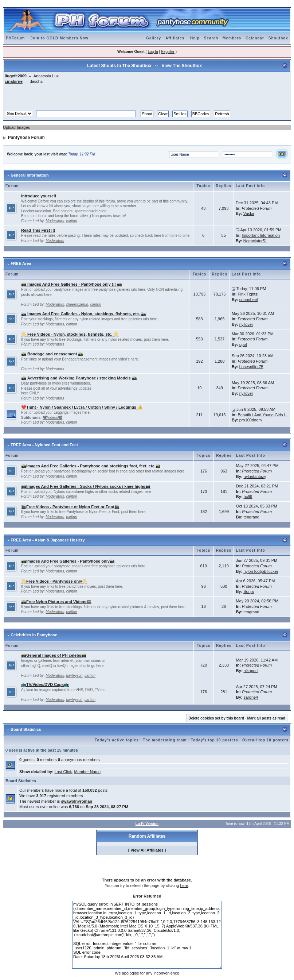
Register (168, 52)
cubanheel (249, 300)
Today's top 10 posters (215, 740)
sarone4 (251, 697)
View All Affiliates (147, 850)
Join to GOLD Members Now (60, 38)
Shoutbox (278, 38)
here (184, 886)
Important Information (261, 235)
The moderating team (165, 740)
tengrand (252, 517)
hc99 (248, 497)
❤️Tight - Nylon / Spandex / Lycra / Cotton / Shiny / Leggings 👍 (82, 407)
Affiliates (175, 38)
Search (211, 38)
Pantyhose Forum (26, 138)
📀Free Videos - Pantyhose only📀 (54, 581)
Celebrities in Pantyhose (34, 635)
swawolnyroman (77, 801)
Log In (153, 52)
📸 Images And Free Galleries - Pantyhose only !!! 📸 (72, 284)
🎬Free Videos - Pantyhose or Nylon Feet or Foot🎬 (70, 507)
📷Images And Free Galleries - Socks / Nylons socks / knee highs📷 (86, 486)
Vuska (249, 213)
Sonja (248, 591)
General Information (30, 175)
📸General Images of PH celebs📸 (54, 655)
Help (195, 38)
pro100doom (251, 420)
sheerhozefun (77, 304)
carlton (71, 221)
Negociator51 (255, 241)
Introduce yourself (39, 196)
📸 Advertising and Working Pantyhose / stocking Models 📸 (79, 378)
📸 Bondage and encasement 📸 (52, 354)
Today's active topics (117, 740)
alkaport (250, 671)
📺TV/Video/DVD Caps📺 (45, 684)
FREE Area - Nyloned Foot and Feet (44, 445)
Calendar (255, 38)
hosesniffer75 (251, 367)
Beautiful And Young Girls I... (263, 415)
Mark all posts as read (266, 718)
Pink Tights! (248, 294)
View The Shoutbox (182, 66)
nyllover (246, 324)
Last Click (63, 772)
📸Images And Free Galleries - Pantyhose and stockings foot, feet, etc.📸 (91, 466)
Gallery (154, 38)
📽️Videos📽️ (52, 418)
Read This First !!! (38, 230)
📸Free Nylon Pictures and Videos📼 (56, 602)
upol (243, 344)
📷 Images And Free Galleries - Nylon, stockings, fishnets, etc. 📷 (84, 314)
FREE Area (21, 263)
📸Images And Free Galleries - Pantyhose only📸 (68, 561)
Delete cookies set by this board (216, 718)
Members (232, 38)
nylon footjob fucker (261, 571)
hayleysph (74, 676)
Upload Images (16, 127)
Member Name (87, 772)
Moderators (55, 221)
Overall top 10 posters (265, 740)
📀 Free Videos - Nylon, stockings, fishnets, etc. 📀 (70, 334)
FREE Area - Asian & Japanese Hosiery (48, 540)
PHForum (15, 38)
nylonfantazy (255, 477)
